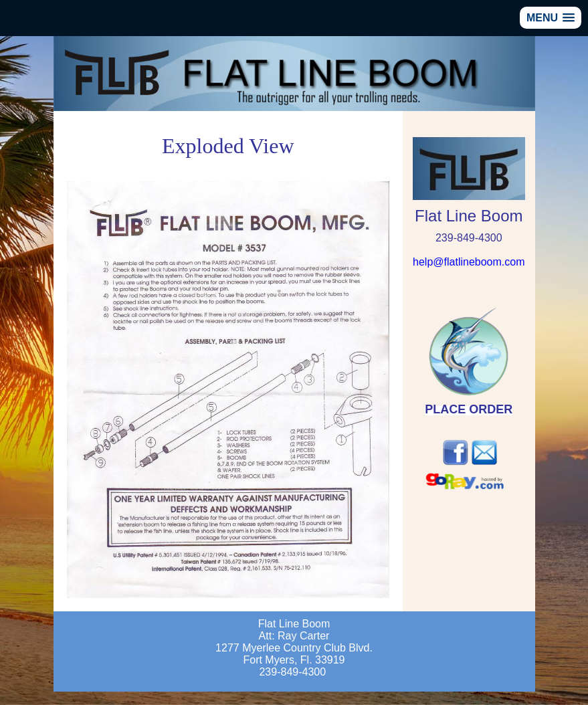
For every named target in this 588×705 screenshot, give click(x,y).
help (469, 262)
